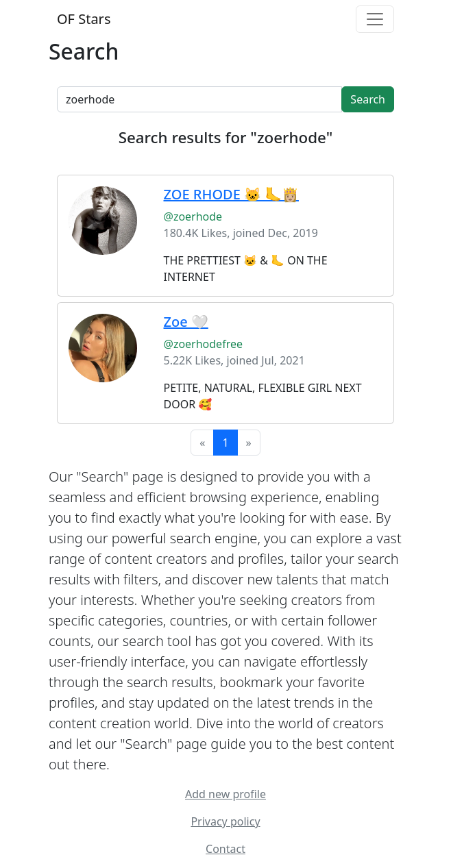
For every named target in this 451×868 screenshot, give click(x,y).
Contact (225, 849)
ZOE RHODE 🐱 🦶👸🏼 (231, 194)
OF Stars (84, 19)
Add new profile (225, 794)
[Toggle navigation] (375, 19)
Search (368, 99)
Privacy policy (225, 821)
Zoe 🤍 (186, 322)
